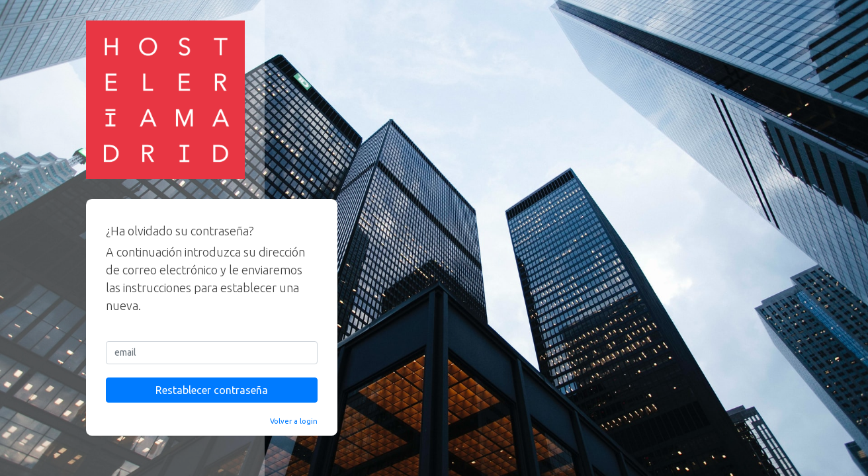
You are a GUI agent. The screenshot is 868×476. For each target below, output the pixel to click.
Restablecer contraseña (212, 390)
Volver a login (294, 421)
